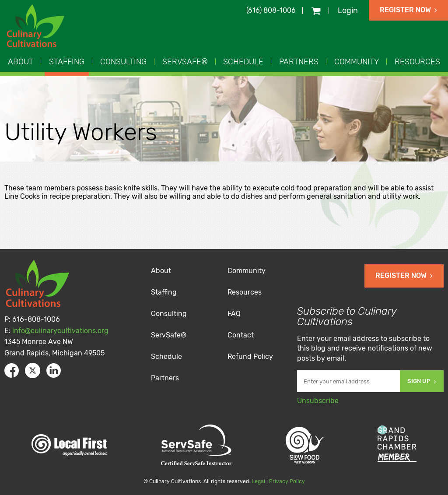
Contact (241, 335)
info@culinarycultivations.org (60, 331)
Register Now (408, 10)
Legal (258, 481)
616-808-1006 (36, 319)
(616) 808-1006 (271, 10)
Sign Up (422, 381)
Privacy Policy (287, 481)
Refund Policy (250, 356)
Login (348, 11)
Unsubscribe (318, 401)
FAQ (234, 314)
